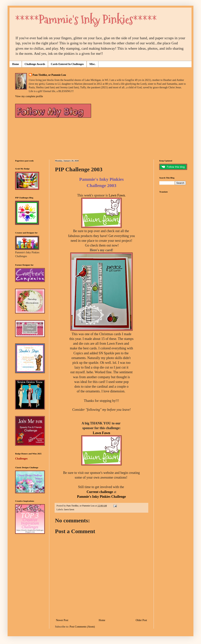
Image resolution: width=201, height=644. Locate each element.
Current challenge (100, 492)
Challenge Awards (35, 64)
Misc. (93, 64)
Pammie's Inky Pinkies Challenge (101, 497)
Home (16, 64)
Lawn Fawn (117, 195)
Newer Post (62, 620)
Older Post (141, 620)
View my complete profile (29, 96)
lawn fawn (69, 509)
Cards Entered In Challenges (67, 64)
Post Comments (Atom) (82, 627)
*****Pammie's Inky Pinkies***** (86, 20)
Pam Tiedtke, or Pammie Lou (49, 75)
